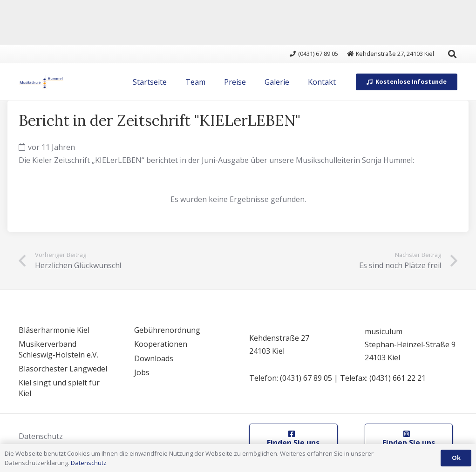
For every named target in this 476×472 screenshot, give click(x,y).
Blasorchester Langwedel (63, 369)
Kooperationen (161, 344)
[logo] (41, 82)
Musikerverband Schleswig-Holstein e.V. (58, 349)
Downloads (154, 358)
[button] (452, 54)
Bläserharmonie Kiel (54, 330)
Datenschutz (41, 436)
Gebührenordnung (167, 330)
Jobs (142, 372)
